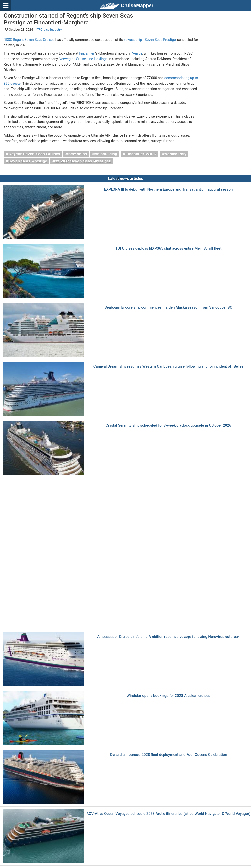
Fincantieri (87, 53)
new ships (78, 154)
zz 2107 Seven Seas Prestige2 (83, 161)
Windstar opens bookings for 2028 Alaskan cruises (169, 696)
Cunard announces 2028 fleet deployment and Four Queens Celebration (168, 755)
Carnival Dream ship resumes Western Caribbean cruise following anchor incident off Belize (169, 367)
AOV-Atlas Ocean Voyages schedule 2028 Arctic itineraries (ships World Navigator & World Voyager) (169, 814)
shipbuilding (106, 154)
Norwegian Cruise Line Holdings (83, 59)
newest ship (133, 40)
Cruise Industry (49, 30)
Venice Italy (176, 154)
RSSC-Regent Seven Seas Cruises (29, 40)
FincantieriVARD (141, 154)
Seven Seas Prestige (160, 40)
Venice (137, 53)
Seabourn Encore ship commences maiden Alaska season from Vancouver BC (169, 307)
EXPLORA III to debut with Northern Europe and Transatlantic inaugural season (169, 189)
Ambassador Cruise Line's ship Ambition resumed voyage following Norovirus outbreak (168, 637)
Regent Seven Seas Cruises (34, 154)
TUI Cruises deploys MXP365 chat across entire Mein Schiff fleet (168, 248)
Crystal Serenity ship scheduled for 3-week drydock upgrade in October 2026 (169, 426)
